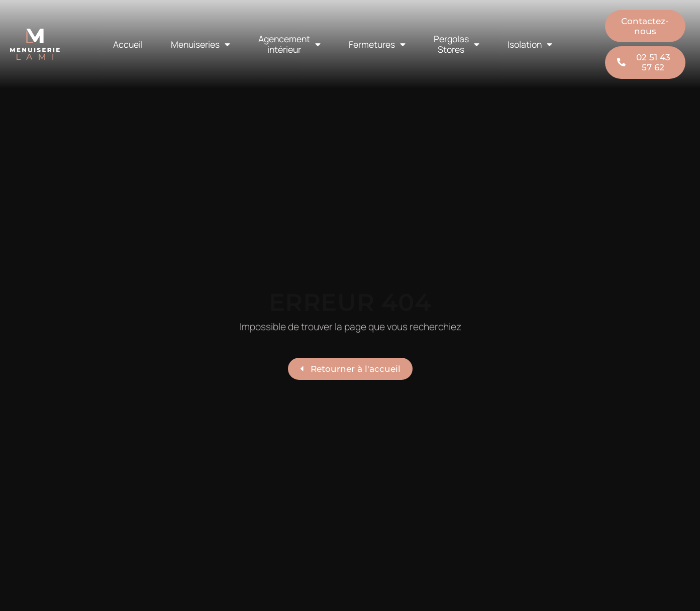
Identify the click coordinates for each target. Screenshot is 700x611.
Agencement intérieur (289, 44)
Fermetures (377, 45)
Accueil (128, 44)
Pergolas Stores (457, 44)
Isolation (530, 45)
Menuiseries (201, 45)
